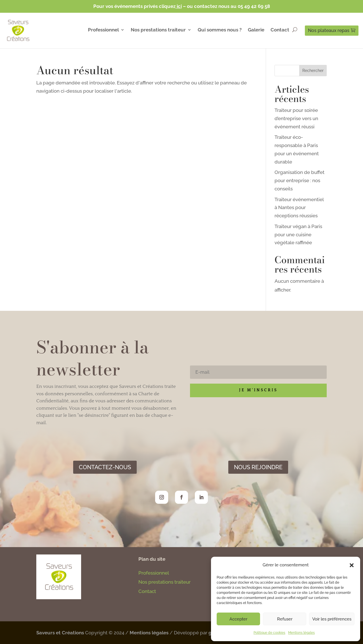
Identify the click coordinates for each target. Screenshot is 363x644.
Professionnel (103, 30)
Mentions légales (301, 633)
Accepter (238, 619)
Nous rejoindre (258, 467)
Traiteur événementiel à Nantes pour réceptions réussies (299, 208)
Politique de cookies (269, 633)
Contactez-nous (105, 467)
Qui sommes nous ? (220, 30)
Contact (280, 30)
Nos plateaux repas (329, 30)
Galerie (256, 30)
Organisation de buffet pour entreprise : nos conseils (299, 180)
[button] (352, 565)
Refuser (285, 619)
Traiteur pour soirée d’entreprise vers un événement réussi (296, 118)
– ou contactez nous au (210, 6)
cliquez (171, 6)
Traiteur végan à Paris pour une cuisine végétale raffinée (298, 235)
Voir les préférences (332, 619)
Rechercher (313, 71)
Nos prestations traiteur (158, 30)
